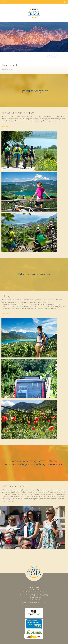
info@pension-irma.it (34, 597)
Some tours (6, 126)
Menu (4, 2)
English (64, 2)
